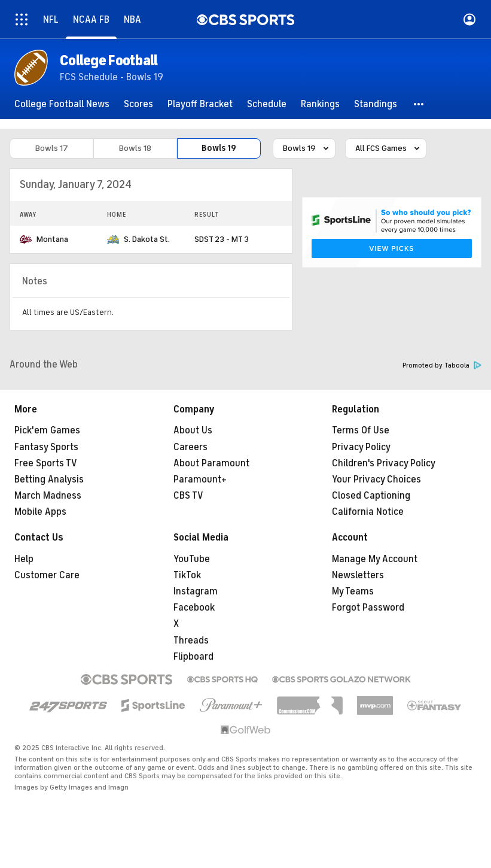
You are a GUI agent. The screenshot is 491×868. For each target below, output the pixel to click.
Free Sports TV (46, 463)
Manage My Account (375, 559)
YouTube (192, 559)
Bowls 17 (52, 148)
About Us (193, 430)
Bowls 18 (135, 148)
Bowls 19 (219, 148)
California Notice (368, 512)
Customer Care (47, 575)
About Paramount (211, 463)
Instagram (196, 591)
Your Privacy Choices (376, 479)
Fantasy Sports (46, 447)
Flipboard (193, 657)
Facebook (194, 608)
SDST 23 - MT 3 (222, 239)
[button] (419, 104)
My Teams (353, 591)
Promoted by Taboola (442, 365)
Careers (190, 447)
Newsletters (358, 575)
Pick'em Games (47, 430)
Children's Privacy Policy (384, 463)
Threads (191, 641)
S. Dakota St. (147, 239)
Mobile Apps (40, 512)
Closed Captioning (371, 496)
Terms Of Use (361, 430)
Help (24, 559)
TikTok (187, 575)
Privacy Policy (361, 447)
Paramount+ (200, 479)
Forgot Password (368, 608)
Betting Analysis (49, 479)
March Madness (48, 496)
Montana (52, 239)
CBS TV (188, 496)
